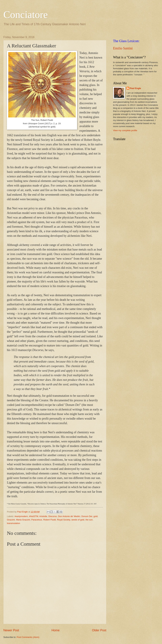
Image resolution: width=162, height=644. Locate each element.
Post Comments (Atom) (28, 637)
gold (96, 516)
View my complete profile (125, 130)
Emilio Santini (123, 48)
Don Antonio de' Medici (69, 516)
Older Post (99, 630)
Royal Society (64, 520)
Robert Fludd (49, 520)
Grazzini (11, 520)
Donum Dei (87, 516)
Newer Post (11, 630)
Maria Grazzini (23, 520)
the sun (89, 520)
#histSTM (34, 516)
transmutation (13, 523)
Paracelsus (37, 520)
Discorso (53, 516)
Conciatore (26, 15)
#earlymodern (21, 516)
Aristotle (43, 516)
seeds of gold (78, 520)
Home (56, 630)
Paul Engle (136, 88)
